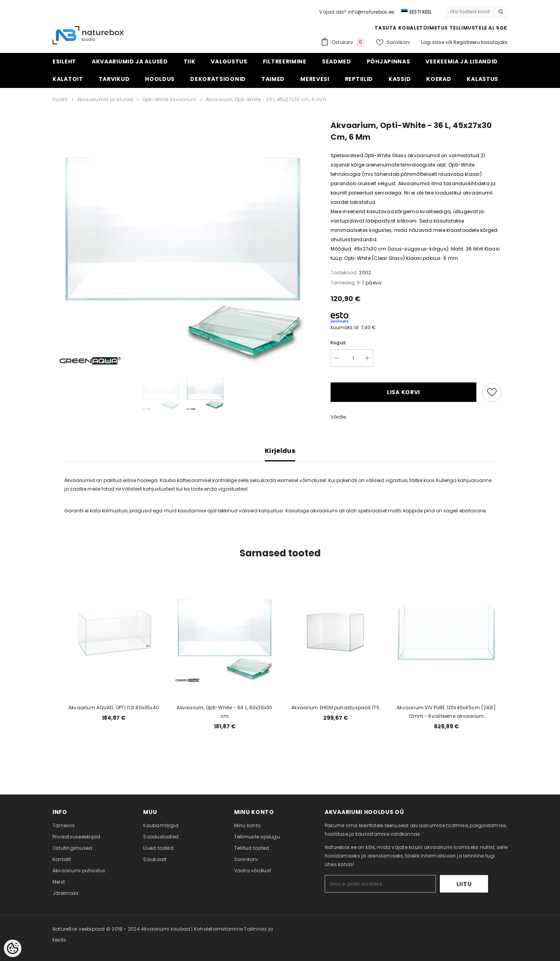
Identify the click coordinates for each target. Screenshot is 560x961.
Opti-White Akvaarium (170, 99)
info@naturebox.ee (371, 12)
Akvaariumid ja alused (105, 99)
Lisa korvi (403, 392)
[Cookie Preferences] (13, 948)
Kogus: (339, 343)
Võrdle (338, 417)
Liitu (464, 884)
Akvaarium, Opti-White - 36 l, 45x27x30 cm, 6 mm (266, 99)
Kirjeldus (280, 451)
